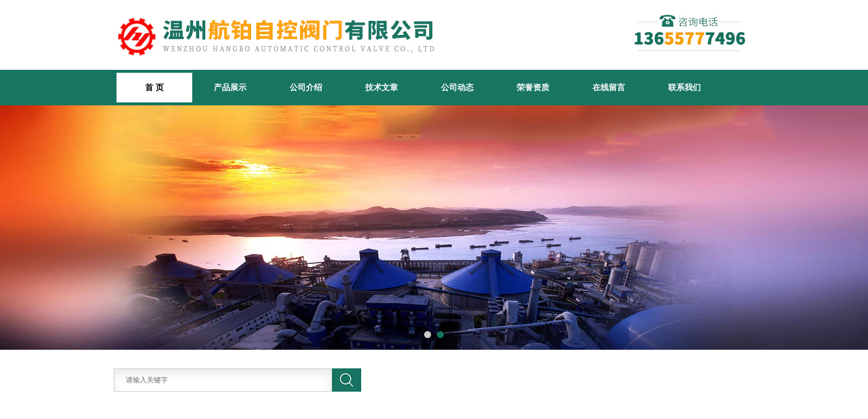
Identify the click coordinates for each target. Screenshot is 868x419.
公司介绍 (306, 87)
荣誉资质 (533, 87)
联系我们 (684, 87)
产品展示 (230, 87)
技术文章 (382, 87)
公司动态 (457, 87)
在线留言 (609, 87)
